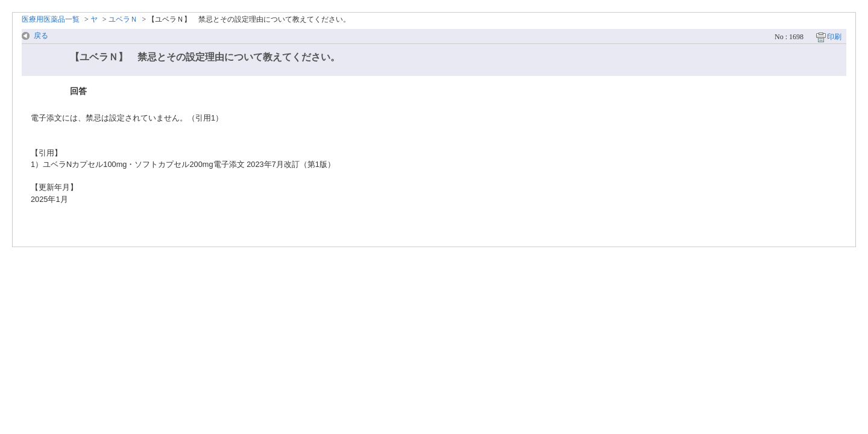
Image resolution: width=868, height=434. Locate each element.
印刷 (834, 37)
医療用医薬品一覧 (51, 19)
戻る (41, 36)
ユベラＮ (123, 19)
